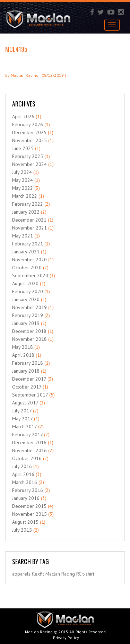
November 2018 (29, 339)
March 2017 (24, 427)
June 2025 (23, 148)
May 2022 (23, 188)
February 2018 (28, 363)
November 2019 (29, 307)
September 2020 (30, 276)
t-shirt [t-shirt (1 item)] (88, 574)
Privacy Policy (66, 638)
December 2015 (29, 506)
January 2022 (26, 212)
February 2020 (28, 291)
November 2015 (29, 514)
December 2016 (29, 442)
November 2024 (29, 164)
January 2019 (26, 323)
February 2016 (28, 490)
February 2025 (28, 156)
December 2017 (29, 379)
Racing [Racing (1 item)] (68, 574)
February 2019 (28, 315)
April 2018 (23, 355)
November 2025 (29, 140)
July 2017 (22, 411)
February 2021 (28, 244)
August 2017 (25, 403)
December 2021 (29, 220)
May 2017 (22, 419)
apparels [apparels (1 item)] (21, 574)
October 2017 (27, 387)
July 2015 (22, 530)
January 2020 (26, 299)
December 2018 (29, 331)
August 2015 (25, 522)
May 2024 (23, 180)
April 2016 (23, 474)
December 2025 (29, 132)
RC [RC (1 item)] (79, 574)
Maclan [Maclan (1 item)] (53, 574)
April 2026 (23, 116)
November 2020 (29, 260)
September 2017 (30, 395)
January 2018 (26, 371)
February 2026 (28, 124)
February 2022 (28, 204)
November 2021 (29, 228)
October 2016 (27, 458)
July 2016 (22, 466)
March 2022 (25, 196)
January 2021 (26, 252)
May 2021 (23, 236)
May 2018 (23, 347)
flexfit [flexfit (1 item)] (38, 574)
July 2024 (22, 172)
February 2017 (27, 435)
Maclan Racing (39, 632)
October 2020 (27, 268)
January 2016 (26, 498)
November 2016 (29, 450)
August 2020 (25, 283)
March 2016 (25, 482)
